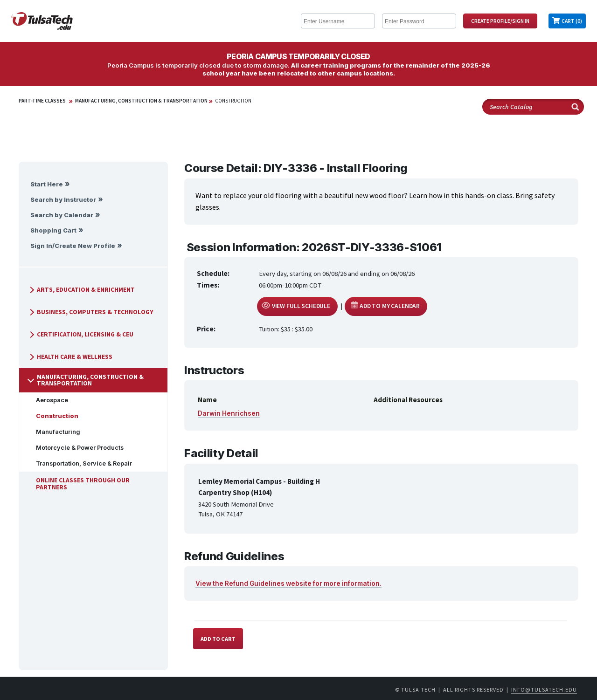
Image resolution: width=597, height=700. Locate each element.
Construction (233, 101)
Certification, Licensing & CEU (80, 334)
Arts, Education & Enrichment (81, 290)
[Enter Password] (419, 21)
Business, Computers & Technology (90, 312)
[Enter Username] (338, 21)
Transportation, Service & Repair (80, 463)
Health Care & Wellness (70, 357)
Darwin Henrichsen (229, 413)
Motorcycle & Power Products (76, 448)
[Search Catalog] (533, 107)
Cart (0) (572, 21)
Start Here (47, 184)
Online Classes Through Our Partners (79, 484)
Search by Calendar (62, 215)
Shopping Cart (53, 230)
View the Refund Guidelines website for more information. (288, 583)
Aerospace (48, 400)
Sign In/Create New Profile (73, 246)
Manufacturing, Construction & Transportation (141, 101)
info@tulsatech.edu (544, 690)
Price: (206, 329)
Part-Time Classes (42, 101)
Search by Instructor (63, 200)
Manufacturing (54, 432)
